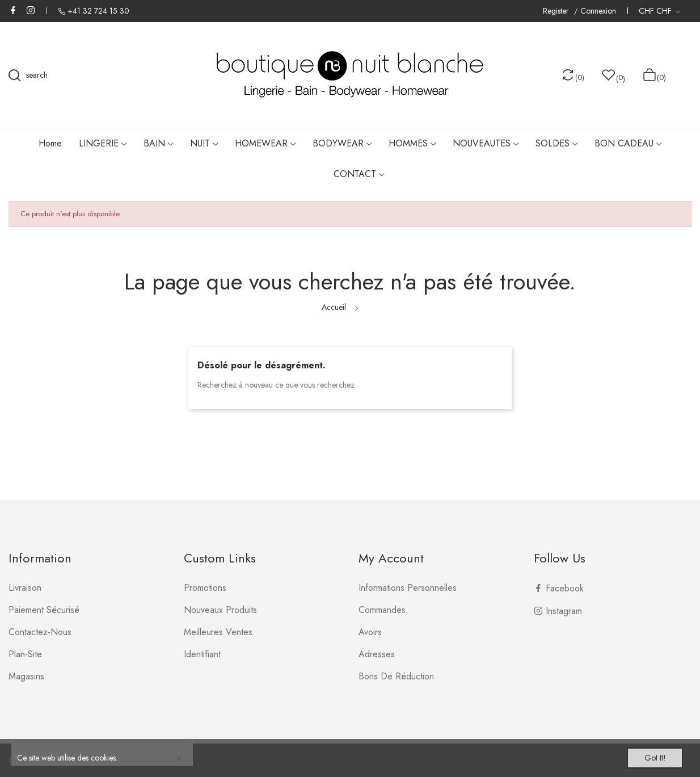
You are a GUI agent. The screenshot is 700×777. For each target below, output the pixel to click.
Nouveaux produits (220, 610)
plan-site (25, 654)
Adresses (377, 654)
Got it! (647, 756)
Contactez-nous (40, 632)
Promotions (205, 588)
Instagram (31, 10)
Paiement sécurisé (44, 610)
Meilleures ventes (218, 632)
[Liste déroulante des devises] (659, 11)
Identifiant (202, 654)
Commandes (382, 610)
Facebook (13, 10)
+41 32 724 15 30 (98, 11)
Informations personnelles (408, 588)
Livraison (25, 588)
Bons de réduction (396, 676)
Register (557, 11)
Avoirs (370, 632)
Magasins (26, 676)
